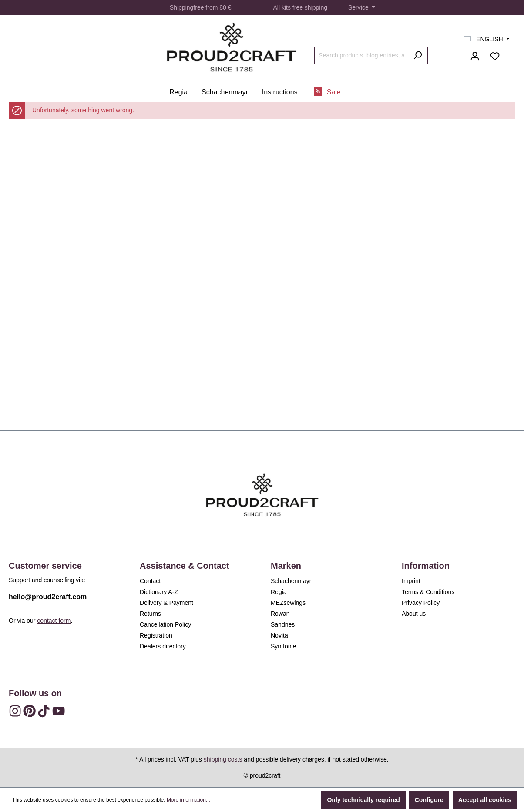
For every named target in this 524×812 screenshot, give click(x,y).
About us (414, 614)
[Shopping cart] (510, 53)
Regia (279, 592)
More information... (188, 800)
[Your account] (475, 56)
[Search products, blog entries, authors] (361, 55)
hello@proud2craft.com (48, 597)
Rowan (280, 614)
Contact (150, 581)
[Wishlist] (495, 56)
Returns (150, 614)
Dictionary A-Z (159, 592)
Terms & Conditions (428, 592)
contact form (54, 621)
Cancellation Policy (165, 624)
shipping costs (223, 759)
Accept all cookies (485, 800)
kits (286, 7)
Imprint (411, 581)
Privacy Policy (421, 603)
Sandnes (283, 624)
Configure (429, 800)
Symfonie (283, 646)
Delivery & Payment (166, 603)
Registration (156, 635)
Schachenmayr (291, 581)
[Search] (418, 55)
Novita (279, 635)
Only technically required (363, 800)
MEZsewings (288, 603)
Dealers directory (163, 646)
